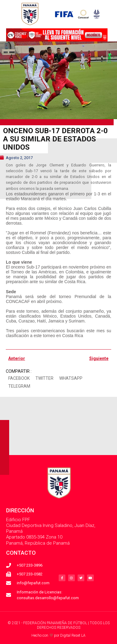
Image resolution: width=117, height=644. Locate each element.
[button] (19, 378)
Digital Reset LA (73, 635)
